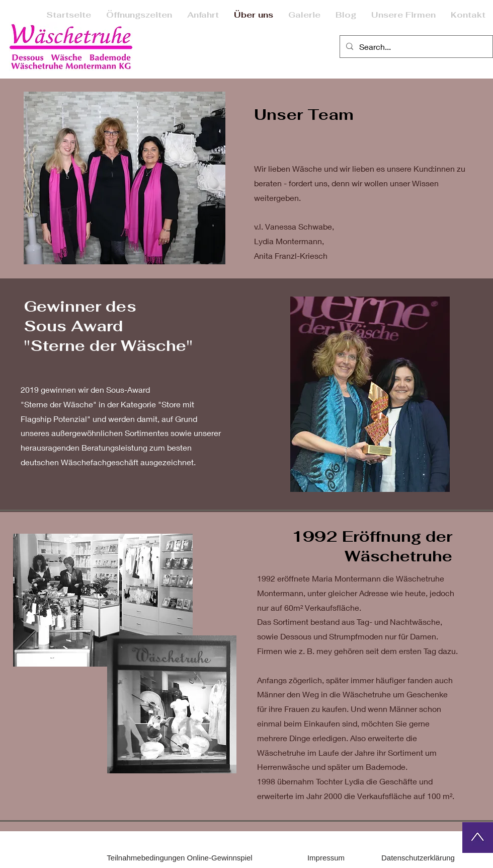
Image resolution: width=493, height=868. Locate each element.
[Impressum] (326, 858)
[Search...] (415, 47)
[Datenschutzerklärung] (418, 858)
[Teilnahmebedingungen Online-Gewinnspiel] (180, 858)
